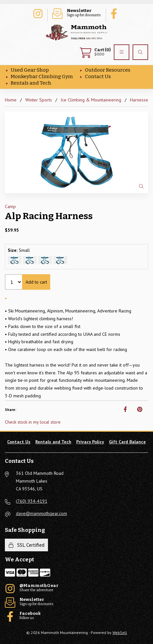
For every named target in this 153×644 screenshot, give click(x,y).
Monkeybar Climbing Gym (42, 76)
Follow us (115, 13)
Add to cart (36, 282)
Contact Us (98, 76)
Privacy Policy (90, 442)
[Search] (140, 52)
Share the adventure (38, 13)
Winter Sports (39, 100)
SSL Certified (27, 545)
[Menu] (122, 52)
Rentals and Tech (31, 83)
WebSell (120, 632)
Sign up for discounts (76, 13)
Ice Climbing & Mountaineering (91, 100)
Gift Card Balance (127, 442)
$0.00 (95, 52)
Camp (10, 206)
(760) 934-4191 (32, 501)
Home (11, 100)
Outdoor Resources (108, 70)
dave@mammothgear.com (41, 513)
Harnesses (140, 100)
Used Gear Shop (30, 70)
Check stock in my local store (33, 422)
